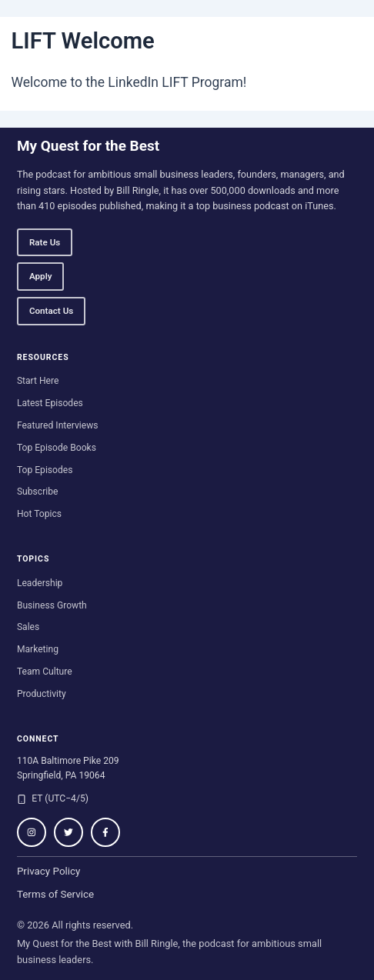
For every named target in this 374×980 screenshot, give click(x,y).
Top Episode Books (57, 448)
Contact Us (51, 311)
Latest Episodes (50, 403)
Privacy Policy (49, 871)
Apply (41, 276)
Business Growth (52, 605)
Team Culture (45, 672)
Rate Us (45, 242)
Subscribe (38, 492)
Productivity (42, 694)
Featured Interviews (58, 425)
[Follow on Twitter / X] (68, 832)
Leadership (40, 583)
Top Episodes (45, 470)
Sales (28, 627)
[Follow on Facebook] (105, 832)
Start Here (38, 381)
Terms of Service (55, 894)
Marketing (38, 649)
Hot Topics (39, 514)
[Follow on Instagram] (32, 832)
